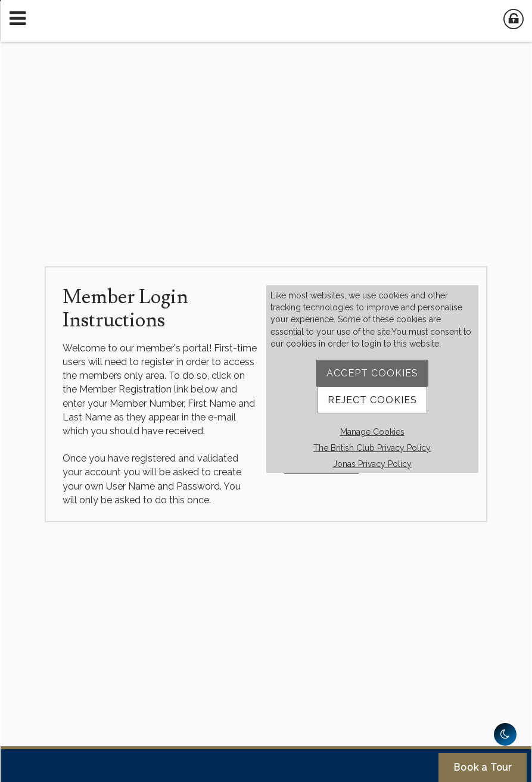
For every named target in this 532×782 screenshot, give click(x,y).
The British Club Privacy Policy (372, 448)
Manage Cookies (372, 432)
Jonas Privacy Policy (372, 464)
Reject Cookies (372, 400)
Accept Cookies (372, 373)
